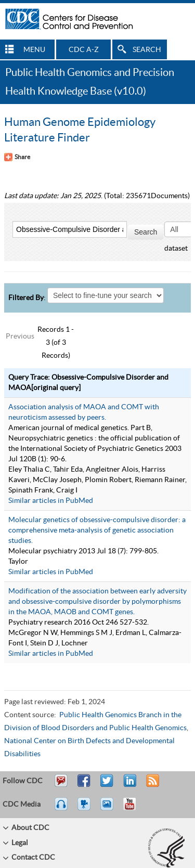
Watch (85, 809)
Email (61, 785)
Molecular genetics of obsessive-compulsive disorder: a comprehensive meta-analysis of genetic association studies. (97, 530)
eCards (109, 809)
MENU (34, 50)
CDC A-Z (84, 50)
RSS (152, 785)
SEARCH (147, 50)
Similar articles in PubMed (51, 501)
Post (128, 785)
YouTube (135, 809)
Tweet (107, 785)
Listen (62, 809)
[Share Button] (17, 157)
